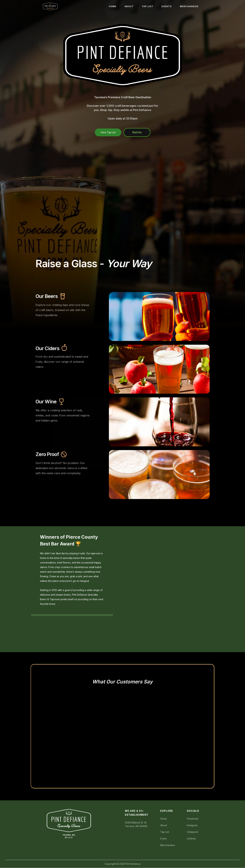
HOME (113, 6)
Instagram (192, 825)
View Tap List (108, 132)
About (164, 825)
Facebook (193, 819)
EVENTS (167, 6)
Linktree (191, 839)
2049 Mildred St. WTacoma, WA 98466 (136, 824)
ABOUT (129, 6)
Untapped (192, 832)
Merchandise (168, 845)
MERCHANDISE (189, 6)
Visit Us (137, 132)
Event (163, 839)
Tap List (165, 832)
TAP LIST (148, 6)
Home (164, 819)
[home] (50, 6)
